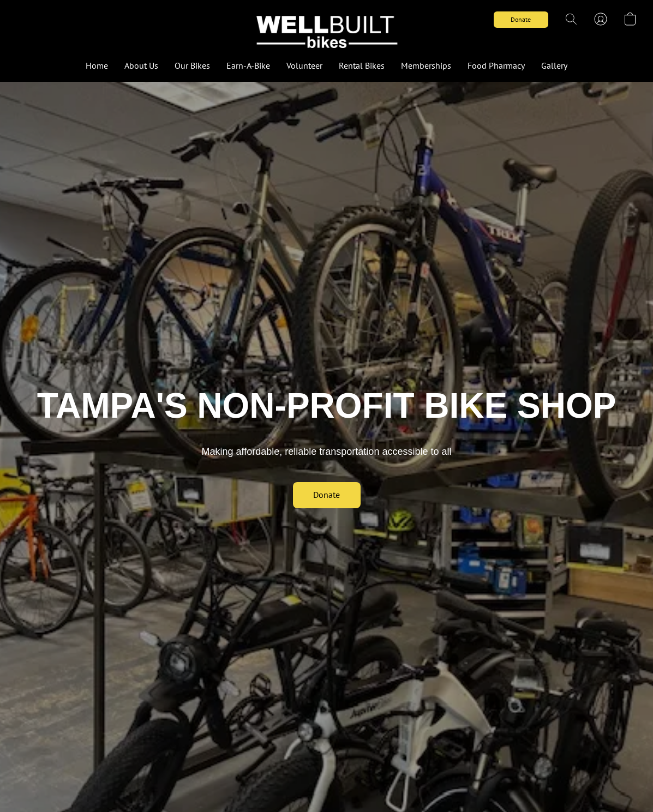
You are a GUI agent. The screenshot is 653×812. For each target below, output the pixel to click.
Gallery (554, 65)
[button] (326, 30)
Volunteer (304, 65)
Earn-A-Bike (248, 65)
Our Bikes (192, 65)
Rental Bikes (362, 65)
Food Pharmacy (496, 65)
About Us (141, 65)
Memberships (426, 65)
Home (97, 65)
